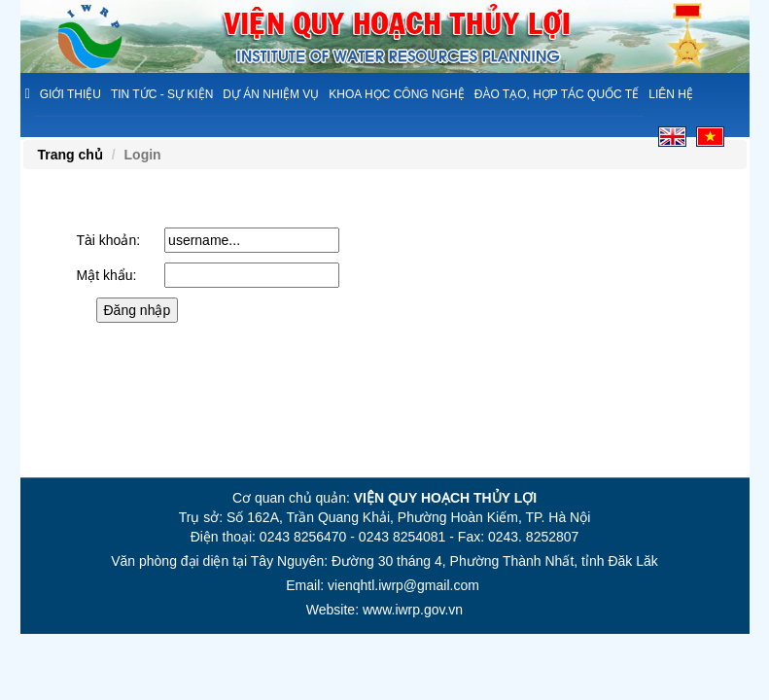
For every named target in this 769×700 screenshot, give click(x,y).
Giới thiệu (70, 94)
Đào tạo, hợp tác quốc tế (557, 94)
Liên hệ (671, 94)
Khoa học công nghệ (396, 94)
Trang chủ (70, 155)
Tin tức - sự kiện (162, 94)
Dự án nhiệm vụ (271, 94)
